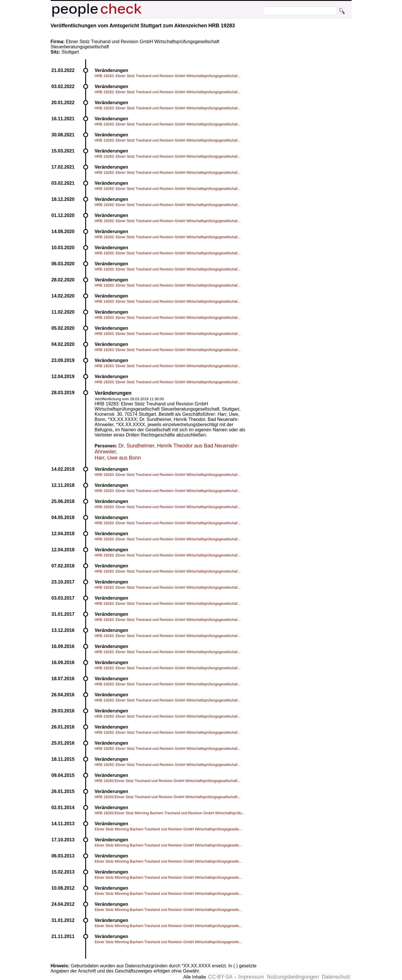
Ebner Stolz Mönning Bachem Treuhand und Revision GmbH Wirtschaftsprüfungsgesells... (168, 829)
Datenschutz (336, 977)
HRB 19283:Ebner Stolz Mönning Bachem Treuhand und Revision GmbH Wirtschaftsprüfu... (170, 813)
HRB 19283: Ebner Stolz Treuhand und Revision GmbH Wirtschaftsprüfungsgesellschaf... (168, 76)
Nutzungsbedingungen (293, 977)
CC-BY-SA (220, 977)
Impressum (251, 977)
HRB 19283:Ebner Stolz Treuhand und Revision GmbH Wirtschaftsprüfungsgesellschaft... (168, 781)
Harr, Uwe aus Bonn (118, 458)
